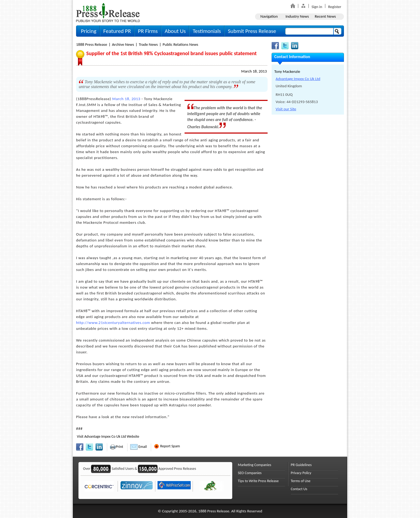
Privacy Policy (301, 473)
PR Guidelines (301, 465)
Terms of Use (301, 481)
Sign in (317, 7)
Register (335, 7)
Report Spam (167, 446)
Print (116, 447)
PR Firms (148, 31)
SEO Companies (250, 473)
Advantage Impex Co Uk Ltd (298, 79)
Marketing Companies (254, 465)
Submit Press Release (252, 31)
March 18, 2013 (254, 71)
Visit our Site (286, 109)
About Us (175, 31)
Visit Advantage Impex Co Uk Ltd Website (108, 436)
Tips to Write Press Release (258, 481)
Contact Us (299, 489)
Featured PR (117, 31)
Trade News (148, 44)
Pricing (89, 31)
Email (138, 447)
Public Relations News (180, 44)
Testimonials (207, 31)
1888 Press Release (92, 44)
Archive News (123, 44)
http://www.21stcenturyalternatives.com (113, 323)
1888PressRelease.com (108, 12)
